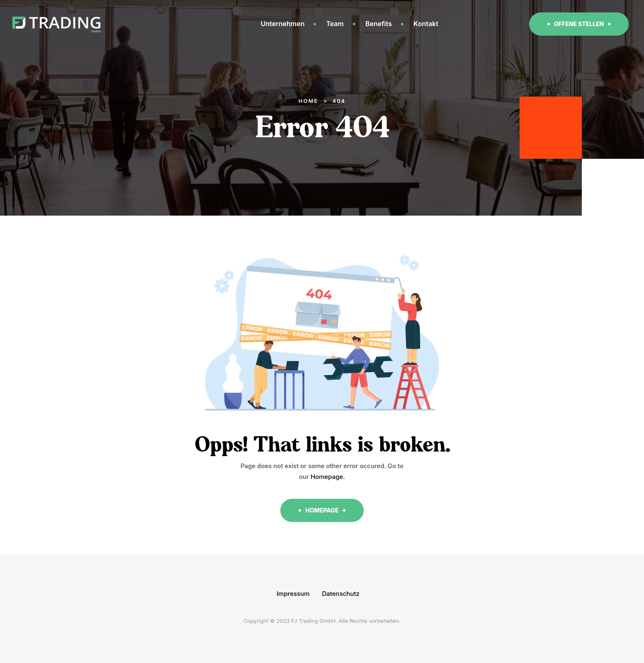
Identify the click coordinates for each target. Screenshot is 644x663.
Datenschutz (341, 594)
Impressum (293, 594)
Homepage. (328, 477)
